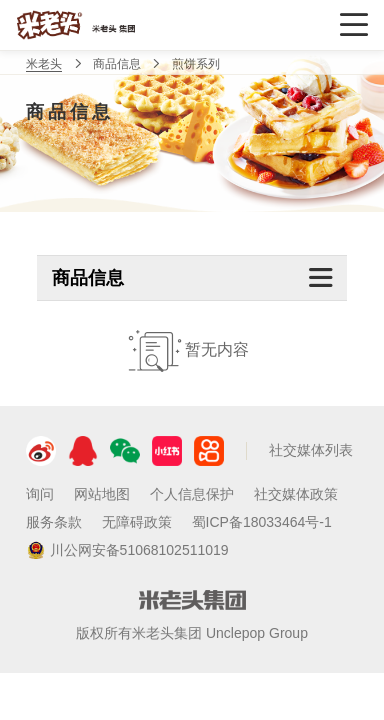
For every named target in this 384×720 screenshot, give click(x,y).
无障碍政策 (137, 522)
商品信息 (117, 64)
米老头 (44, 64)
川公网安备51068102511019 (127, 551)
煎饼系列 (196, 64)
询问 (40, 494)
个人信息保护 (192, 494)
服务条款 (54, 522)
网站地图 (102, 494)
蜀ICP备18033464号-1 (262, 522)
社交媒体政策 (296, 494)
